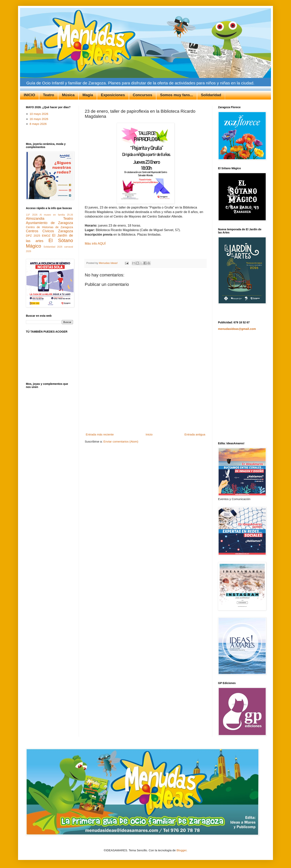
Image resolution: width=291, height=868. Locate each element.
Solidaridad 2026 (53, 247)
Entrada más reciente (100, 434)
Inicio (149, 434)
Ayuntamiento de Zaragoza (49, 223)
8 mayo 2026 (38, 124)
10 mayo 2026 (39, 114)
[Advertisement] (146, 402)
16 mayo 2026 (39, 119)
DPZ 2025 (33, 236)
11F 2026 (32, 215)
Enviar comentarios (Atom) (121, 441)
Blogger (181, 850)
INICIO (29, 95)
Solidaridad (211, 95)
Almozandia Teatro (49, 219)
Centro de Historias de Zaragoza (49, 227)
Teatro (49, 95)
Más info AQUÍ (95, 243)
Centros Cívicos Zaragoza (49, 231)
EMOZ (46, 236)
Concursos (143, 95)
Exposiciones (113, 95)
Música (68, 95)
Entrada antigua (195, 434)
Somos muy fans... (177, 95)
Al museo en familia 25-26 (56, 215)
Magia (88, 95)
